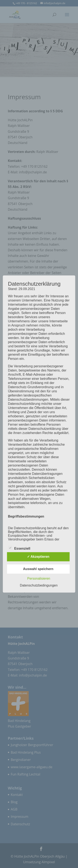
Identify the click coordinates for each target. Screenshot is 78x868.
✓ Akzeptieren (38, 557)
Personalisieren (39, 578)
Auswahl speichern (38, 569)
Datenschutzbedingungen (39, 585)
